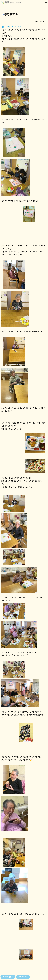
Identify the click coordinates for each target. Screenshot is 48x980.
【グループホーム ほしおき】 (12, 27)
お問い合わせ (8, 977)
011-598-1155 (23, 977)
